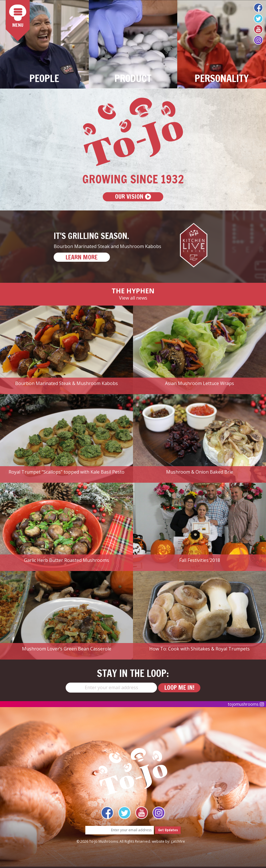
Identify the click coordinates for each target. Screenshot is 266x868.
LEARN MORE (85, 258)
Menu (19, 17)
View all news (133, 299)
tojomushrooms (244, 705)
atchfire (178, 843)
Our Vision (133, 197)
